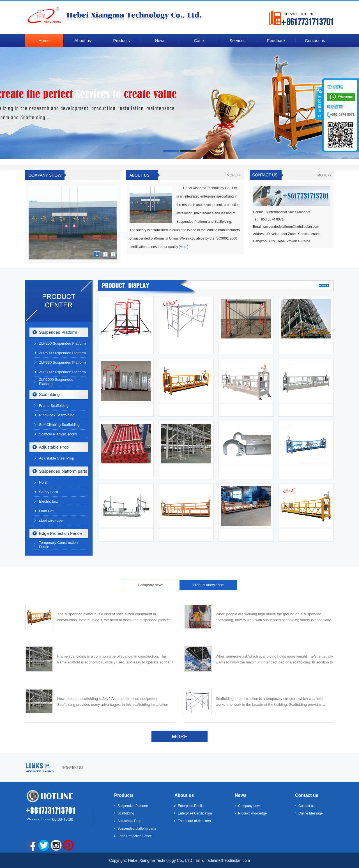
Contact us (307, 795)
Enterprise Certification (195, 813)
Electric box (48, 501)
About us (184, 795)
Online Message (311, 813)
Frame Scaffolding (54, 406)
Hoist (43, 482)
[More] (183, 247)
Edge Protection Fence (60, 533)
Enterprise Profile (191, 806)
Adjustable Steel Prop (57, 458)
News (241, 795)
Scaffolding (49, 394)
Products (124, 795)
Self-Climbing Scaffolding (59, 425)
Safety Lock (49, 492)
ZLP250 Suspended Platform (62, 343)
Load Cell (47, 511)
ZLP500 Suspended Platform (62, 353)
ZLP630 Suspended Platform (62, 362)
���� (319, 103)
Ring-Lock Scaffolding (57, 415)
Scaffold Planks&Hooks (58, 434)
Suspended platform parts (63, 471)
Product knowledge (208, 585)
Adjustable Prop (54, 447)
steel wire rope (51, 520)
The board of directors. (195, 821)
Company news (151, 585)
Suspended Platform (58, 332)
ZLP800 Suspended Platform (62, 372)
